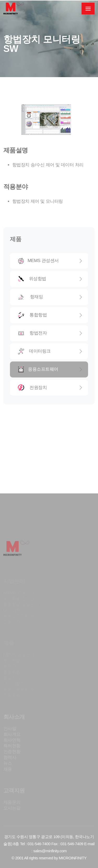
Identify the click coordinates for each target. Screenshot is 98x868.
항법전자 (50, 333)
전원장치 (50, 388)
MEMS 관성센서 (50, 261)
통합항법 (50, 315)
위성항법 (50, 279)
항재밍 (50, 297)
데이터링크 (50, 351)
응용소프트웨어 (50, 369)
